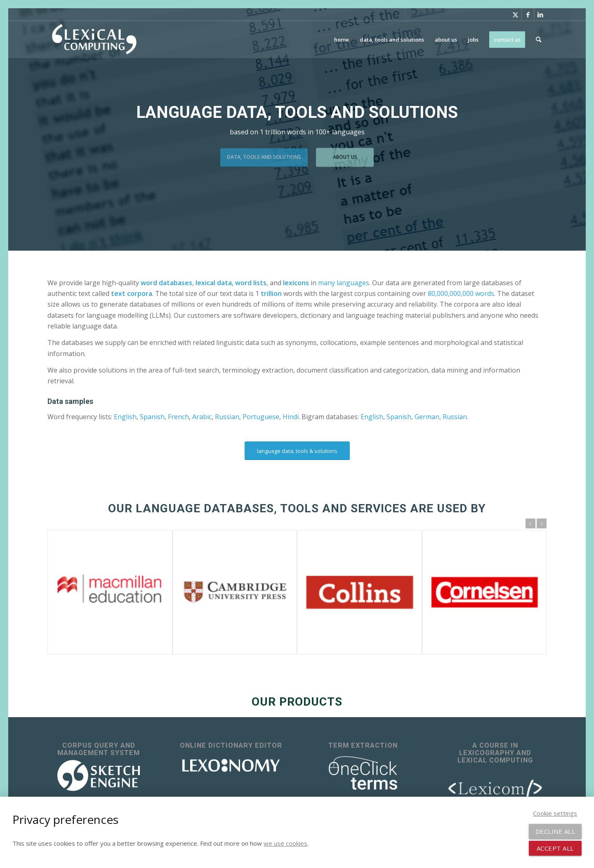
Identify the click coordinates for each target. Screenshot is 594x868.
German (427, 417)
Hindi (291, 417)
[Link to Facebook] (528, 14)
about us (345, 155)
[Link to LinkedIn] (540, 14)
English (125, 417)
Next (542, 523)
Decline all (555, 831)
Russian (227, 417)
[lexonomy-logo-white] (231, 766)
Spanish (152, 417)
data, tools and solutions (264, 155)
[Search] (539, 40)
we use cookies (285, 843)
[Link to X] (515, 14)
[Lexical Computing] (94, 40)
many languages (344, 283)
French (178, 417)
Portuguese (261, 417)
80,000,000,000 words (461, 293)
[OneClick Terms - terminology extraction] (363, 773)
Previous (530, 523)
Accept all (555, 848)
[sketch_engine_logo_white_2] (99, 775)
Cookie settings (555, 813)
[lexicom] (495, 788)
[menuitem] (342, 40)
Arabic (202, 417)
